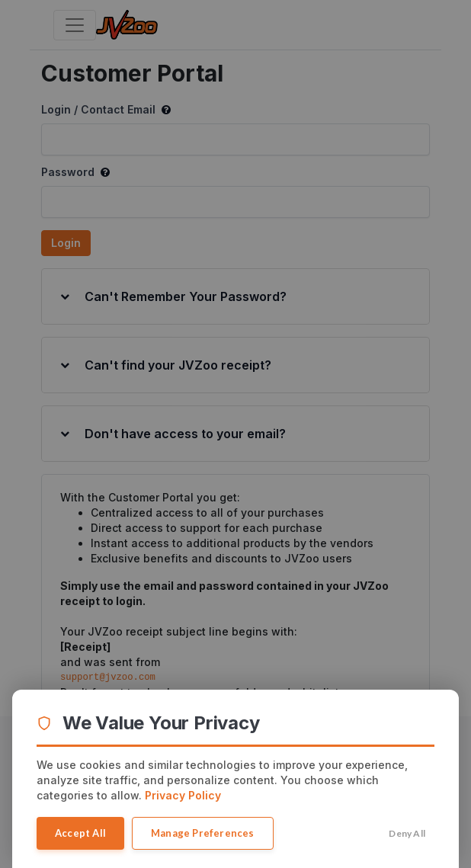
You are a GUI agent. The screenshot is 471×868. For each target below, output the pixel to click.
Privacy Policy (183, 795)
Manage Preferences (203, 833)
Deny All (407, 833)
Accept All (80, 833)
